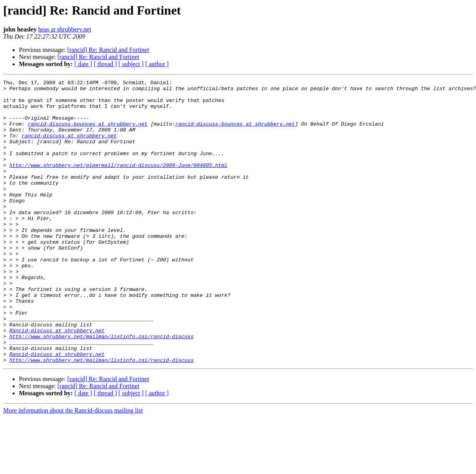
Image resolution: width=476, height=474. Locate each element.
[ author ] (157, 64)
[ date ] (83, 64)
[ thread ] (105, 64)
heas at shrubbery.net (65, 29)
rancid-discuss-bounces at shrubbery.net (87, 133)
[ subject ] (131, 64)
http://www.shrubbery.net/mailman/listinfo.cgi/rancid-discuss (102, 388)
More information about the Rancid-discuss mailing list (73, 467)
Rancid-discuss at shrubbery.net (57, 381)
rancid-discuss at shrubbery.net (69, 147)
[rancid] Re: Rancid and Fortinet (108, 50)
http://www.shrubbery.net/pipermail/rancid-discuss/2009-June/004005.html (119, 183)
